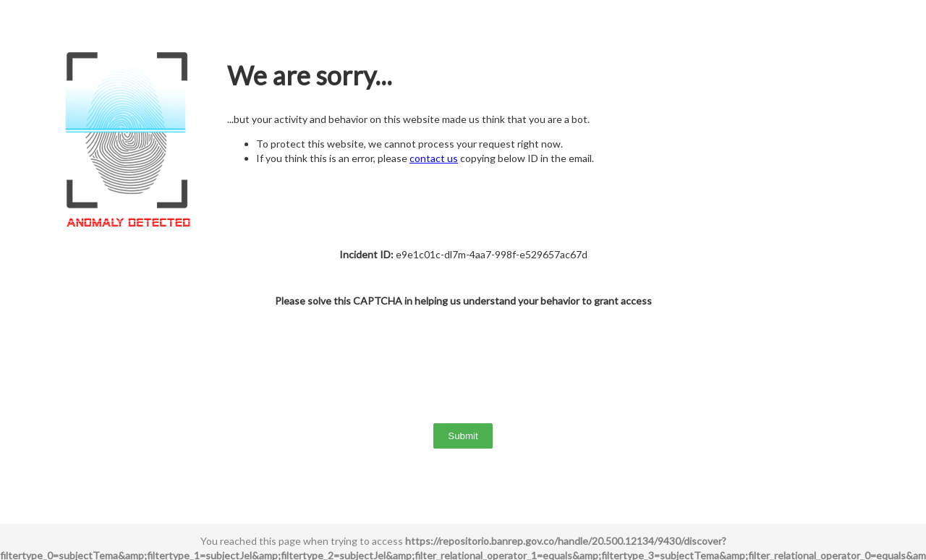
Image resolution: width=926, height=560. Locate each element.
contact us (434, 158)
